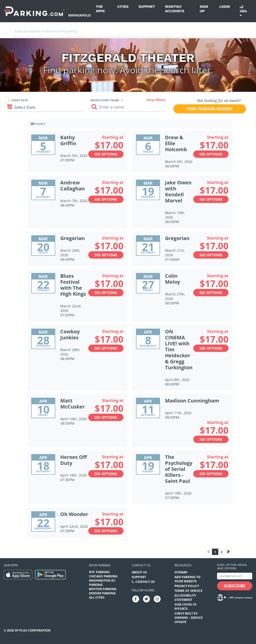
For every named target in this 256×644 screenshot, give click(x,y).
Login (224, 6)
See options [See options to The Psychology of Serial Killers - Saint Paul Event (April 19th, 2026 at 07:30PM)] (211, 474)
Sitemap (181, 572)
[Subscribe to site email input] (235, 576)
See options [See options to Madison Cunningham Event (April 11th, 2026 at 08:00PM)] (211, 439)
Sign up (204, 9)
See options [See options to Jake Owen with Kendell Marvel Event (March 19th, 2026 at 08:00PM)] (211, 199)
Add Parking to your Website (187, 579)
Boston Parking (103, 589)
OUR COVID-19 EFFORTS (185, 607)
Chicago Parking (103, 576)
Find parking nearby (210, 109)
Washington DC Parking (102, 583)
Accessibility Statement (185, 598)
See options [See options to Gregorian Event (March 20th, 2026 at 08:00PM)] (106, 255)
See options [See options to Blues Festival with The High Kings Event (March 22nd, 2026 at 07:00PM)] (106, 293)
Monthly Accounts (175, 9)
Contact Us (145, 582)
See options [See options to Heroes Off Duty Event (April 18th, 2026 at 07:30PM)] (106, 474)
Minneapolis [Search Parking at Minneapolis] (79, 15)
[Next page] (228, 552)
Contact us (141, 565)
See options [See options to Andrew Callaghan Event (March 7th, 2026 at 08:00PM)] (106, 199)
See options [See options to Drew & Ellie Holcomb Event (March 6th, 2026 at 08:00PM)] (211, 154)
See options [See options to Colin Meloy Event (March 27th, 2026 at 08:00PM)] (211, 293)
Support (147, 6)
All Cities (97, 597)
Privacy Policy (187, 586)
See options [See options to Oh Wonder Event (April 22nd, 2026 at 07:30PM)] (106, 531)
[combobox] (128, 33)
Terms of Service (188, 591)
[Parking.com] (34, 11)
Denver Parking (102, 593)
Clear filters (156, 100)
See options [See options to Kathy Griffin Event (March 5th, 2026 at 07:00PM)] (106, 154)
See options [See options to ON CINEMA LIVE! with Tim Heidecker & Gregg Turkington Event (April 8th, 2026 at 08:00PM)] (211, 348)
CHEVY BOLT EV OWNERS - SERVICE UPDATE (189, 618)
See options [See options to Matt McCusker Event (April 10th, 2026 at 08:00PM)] (106, 417)
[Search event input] (128, 107)
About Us (139, 572)
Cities (123, 6)
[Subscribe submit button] (235, 586)
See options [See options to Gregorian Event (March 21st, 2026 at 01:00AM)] (211, 255)
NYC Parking (99, 572)
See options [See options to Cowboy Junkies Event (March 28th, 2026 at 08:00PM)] (106, 348)
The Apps (100, 9)
